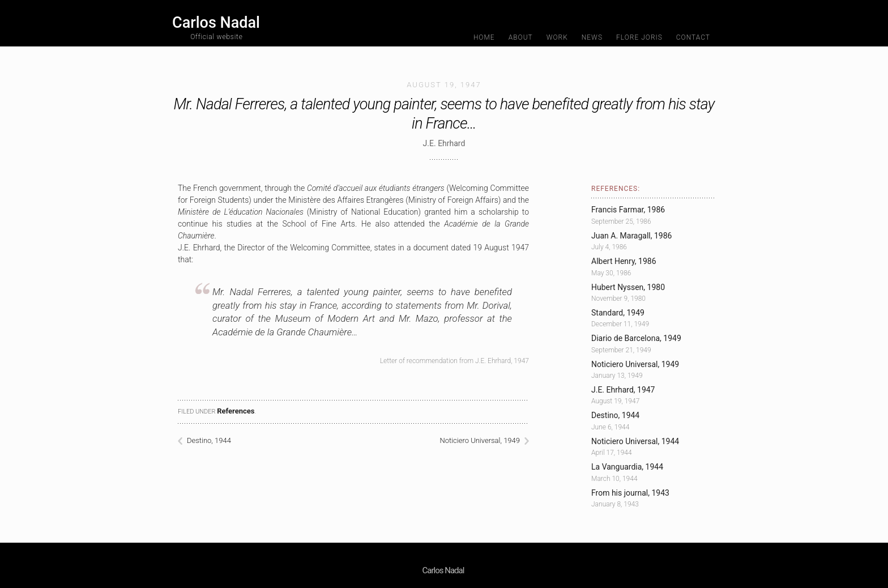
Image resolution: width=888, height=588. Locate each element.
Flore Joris (639, 37)
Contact (693, 37)
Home (484, 37)
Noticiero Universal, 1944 (635, 441)
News (592, 37)
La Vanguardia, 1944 (627, 467)
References (236, 411)
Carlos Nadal (216, 27)
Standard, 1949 (618, 313)
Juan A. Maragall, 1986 (631, 236)
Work (557, 37)
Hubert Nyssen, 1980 (628, 287)
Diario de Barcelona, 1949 (636, 338)
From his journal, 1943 (630, 493)
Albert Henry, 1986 (624, 261)
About (521, 37)
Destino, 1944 (209, 440)
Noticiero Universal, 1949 (480, 440)
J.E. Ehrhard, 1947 (623, 390)
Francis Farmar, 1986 (628, 210)
